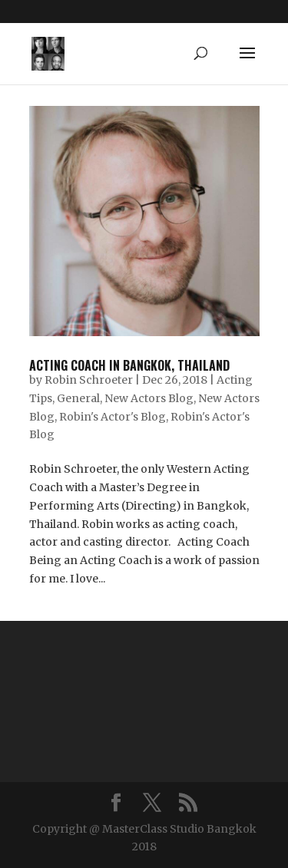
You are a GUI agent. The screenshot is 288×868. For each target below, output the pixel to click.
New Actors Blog (149, 398)
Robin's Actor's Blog (113, 417)
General (78, 398)
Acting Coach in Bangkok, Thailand (129, 365)
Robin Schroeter (89, 380)
